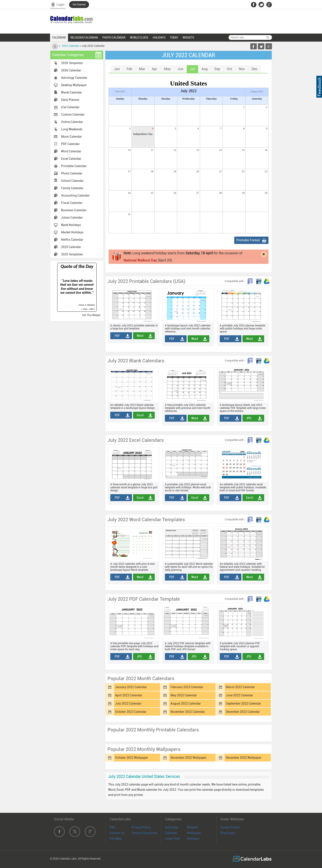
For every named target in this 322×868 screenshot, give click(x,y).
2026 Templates (72, 63)
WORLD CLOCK (139, 37)
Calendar (171, 833)
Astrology (172, 827)
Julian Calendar (72, 218)
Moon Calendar (72, 137)
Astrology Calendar (74, 78)
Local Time (172, 839)
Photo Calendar (72, 173)
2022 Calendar (70, 46)
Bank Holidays (71, 225)
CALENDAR (59, 37)
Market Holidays (72, 232)
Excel (139, 415)
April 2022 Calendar (129, 695)
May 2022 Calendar (184, 695)
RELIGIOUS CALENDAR (84, 37)
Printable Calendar (74, 166)
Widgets (193, 827)
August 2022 (257, 91)
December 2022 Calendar (243, 712)
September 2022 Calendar (243, 703)
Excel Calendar (71, 159)
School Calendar (72, 181)
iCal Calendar (70, 107)
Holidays (193, 839)
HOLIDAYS (159, 37)
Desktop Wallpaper (74, 85)
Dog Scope (228, 833)
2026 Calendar (71, 70)
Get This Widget (91, 315)
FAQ (112, 827)
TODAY (174, 37)
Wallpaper (194, 833)
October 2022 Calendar (131, 712)
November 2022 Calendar (188, 712)
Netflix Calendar (72, 240)
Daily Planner (70, 100)
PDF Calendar (70, 144)
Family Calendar (72, 188)
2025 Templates (72, 254)
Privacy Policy (141, 827)
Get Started (79, 5)
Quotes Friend (230, 827)
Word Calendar (71, 151)
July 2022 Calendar (128, 703)
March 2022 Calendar (240, 687)
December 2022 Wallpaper (244, 758)
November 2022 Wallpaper (189, 758)
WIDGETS (188, 37)
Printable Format (248, 240)
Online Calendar (72, 122)
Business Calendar (74, 210)
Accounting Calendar (75, 195)
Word (139, 336)
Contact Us (117, 833)
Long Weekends (72, 129)
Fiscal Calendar (72, 203)
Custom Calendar (73, 115)
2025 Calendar (71, 247)
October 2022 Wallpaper (132, 758)
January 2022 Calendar (131, 687)
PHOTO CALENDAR (114, 37)
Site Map (115, 839)
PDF (116, 336)
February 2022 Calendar (187, 687)
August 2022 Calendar (186, 703)
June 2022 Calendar (239, 695)
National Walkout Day (140, 260)
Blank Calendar (72, 92)
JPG (247, 418)
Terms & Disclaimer (145, 833)
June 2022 (120, 91)
